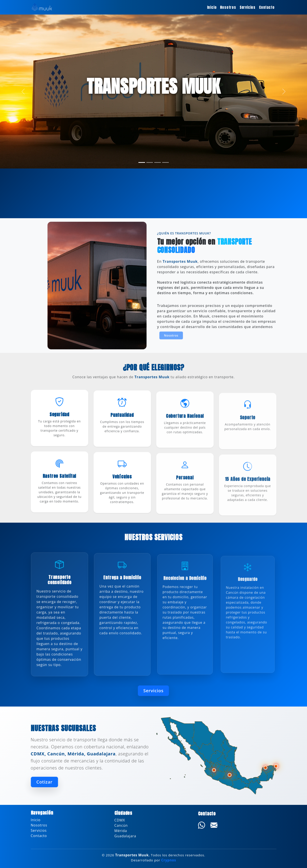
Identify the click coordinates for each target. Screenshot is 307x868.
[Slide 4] (165, 162)
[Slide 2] (150, 162)
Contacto (267, 7)
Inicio (212, 7)
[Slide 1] (142, 162)
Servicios (248, 7)
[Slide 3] (158, 162)
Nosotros (228, 7)
